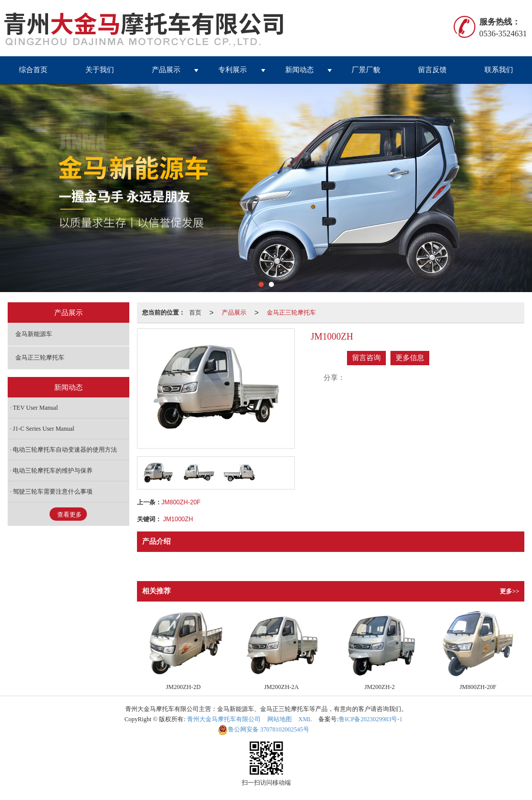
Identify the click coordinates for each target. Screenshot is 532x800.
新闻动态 (299, 70)
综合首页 (33, 70)
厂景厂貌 (366, 70)
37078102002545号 (263, 729)
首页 (195, 313)
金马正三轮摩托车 (291, 313)
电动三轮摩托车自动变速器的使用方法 (65, 450)
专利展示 (233, 70)
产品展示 (166, 70)
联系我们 (499, 70)
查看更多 (70, 515)
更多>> (510, 591)
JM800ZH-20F (181, 502)
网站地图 (280, 719)
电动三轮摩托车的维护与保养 (53, 471)
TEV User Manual (35, 408)
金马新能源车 (34, 334)
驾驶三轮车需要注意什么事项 (53, 492)
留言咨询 (366, 358)
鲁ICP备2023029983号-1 (371, 719)
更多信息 (410, 358)
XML (305, 719)
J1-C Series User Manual (43, 429)
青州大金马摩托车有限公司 (224, 719)
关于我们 (100, 70)
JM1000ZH (178, 519)
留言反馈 (432, 70)
